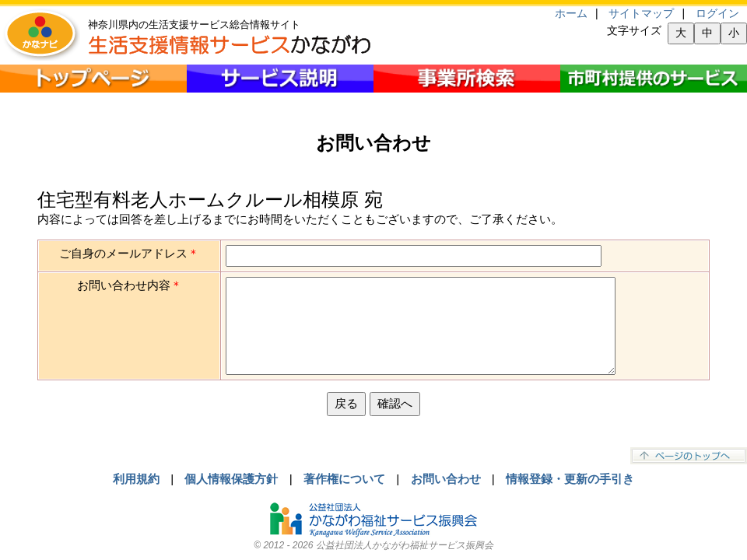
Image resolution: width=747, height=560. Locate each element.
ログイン (717, 13)
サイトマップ (641, 13)
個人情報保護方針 (231, 479)
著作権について (344, 479)
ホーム (571, 13)
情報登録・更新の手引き (570, 479)
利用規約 (136, 479)
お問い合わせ (446, 479)
